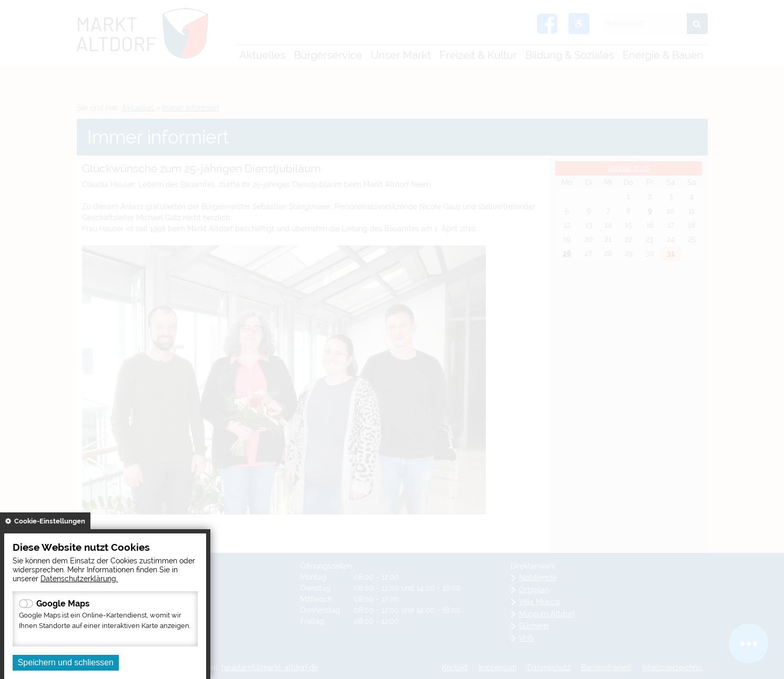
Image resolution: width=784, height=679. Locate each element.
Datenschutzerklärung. (79, 578)
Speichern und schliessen (66, 662)
